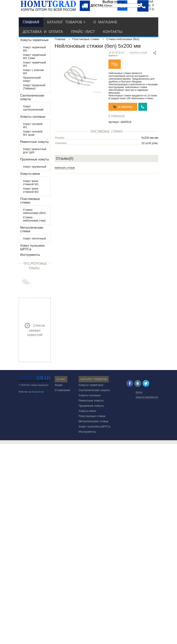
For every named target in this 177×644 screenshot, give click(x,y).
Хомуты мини (30, 174)
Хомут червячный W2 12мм (34, 56)
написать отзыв (138, 52)
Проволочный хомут (32, 79)
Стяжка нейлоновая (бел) (34, 211)
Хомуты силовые (33, 117)
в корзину (125, 107)
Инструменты (30, 255)
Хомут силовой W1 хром (33, 133)
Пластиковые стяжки (30, 201)
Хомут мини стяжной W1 (31, 183)
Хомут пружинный (35, 167)
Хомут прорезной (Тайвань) (34, 87)
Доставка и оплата (43, 32)
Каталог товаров (65, 22)
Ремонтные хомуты (34, 142)
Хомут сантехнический (33, 108)
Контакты (113, 32)
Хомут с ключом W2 (33, 72)
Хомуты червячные (34, 40)
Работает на (31, 392)
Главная (31, 22)
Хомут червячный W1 (34, 64)
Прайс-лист (83, 32)
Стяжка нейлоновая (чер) (34, 219)
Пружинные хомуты (35, 159)
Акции (59, 385)
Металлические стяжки (32, 229)
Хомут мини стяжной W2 (31, 190)
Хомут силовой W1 (33, 126)
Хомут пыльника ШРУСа (32, 247)
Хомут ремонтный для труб (35, 151)
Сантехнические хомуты (32, 97)
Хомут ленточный (34, 238)
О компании (62, 390)
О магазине (105, 22)
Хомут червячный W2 (34, 49)
